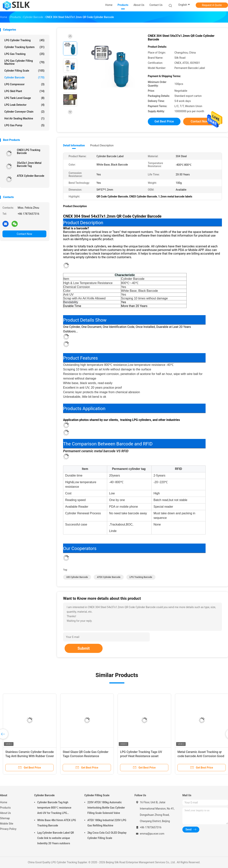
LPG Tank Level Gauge (24, 98)
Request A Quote (212, 5)
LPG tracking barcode (141, 577)
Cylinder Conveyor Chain (24, 112)
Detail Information (74, 145)
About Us (5, 813)
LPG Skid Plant (24, 91)
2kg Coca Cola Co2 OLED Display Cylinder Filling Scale (107, 835)
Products (5, 808)
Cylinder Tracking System (24, 47)
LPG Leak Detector (24, 105)
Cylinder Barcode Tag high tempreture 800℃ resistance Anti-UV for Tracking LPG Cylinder (54, 808)
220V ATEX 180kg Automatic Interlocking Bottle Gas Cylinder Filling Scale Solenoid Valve (106, 808)
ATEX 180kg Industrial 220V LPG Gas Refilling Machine (107, 823)
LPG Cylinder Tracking (24, 40)
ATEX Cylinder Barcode (31, 176)
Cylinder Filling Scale (24, 71)
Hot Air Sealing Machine (24, 118)
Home (4, 802)
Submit (84, 648)
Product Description (102, 145)
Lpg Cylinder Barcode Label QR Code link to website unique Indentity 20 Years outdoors (56, 838)
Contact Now (24, 234)
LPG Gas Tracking (24, 54)
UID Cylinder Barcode (77, 577)
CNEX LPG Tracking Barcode (29, 152)
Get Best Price (164, 121)
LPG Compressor (24, 84)
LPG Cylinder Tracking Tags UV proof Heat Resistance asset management (141, 756)
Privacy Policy (8, 829)
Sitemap (5, 818)
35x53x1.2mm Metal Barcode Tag (29, 164)
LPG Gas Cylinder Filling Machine (24, 62)
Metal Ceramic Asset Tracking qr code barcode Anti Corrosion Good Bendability (201, 756)
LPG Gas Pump (24, 125)
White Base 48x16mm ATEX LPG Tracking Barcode (57, 823)
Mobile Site (7, 824)
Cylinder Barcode (24, 77)
